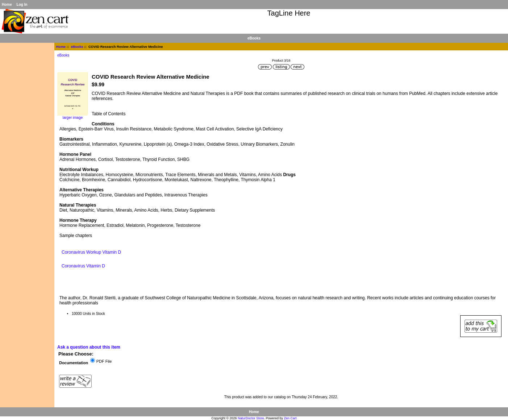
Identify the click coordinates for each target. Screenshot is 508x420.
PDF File (104, 361)
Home (7, 5)
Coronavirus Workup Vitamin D (91, 252)
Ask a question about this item (89, 347)
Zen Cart (290, 418)
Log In (22, 5)
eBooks (77, 47)
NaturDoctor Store (251, 418)
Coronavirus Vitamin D (83, 266)
